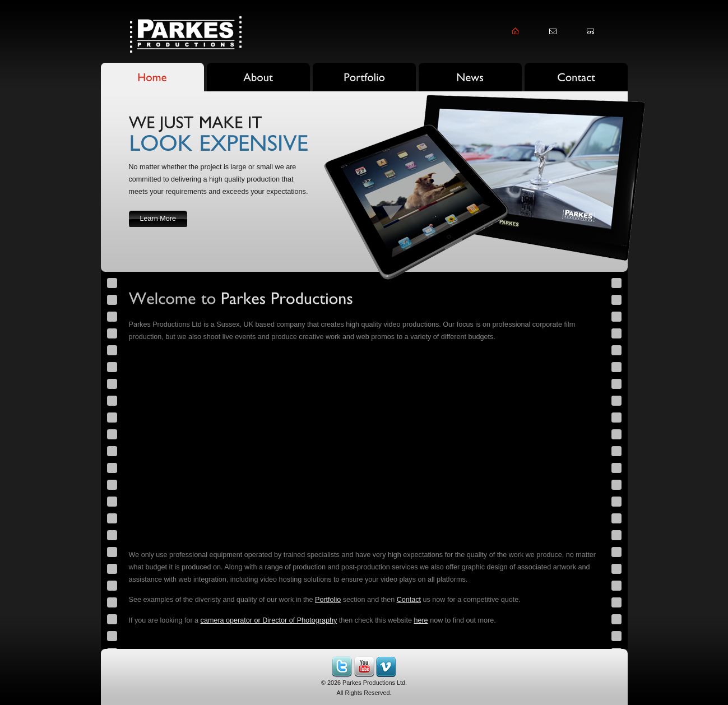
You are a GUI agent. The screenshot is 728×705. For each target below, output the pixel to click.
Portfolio (328, 600)
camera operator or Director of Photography (269, 620)
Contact (409, 600)
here (421, 620)
